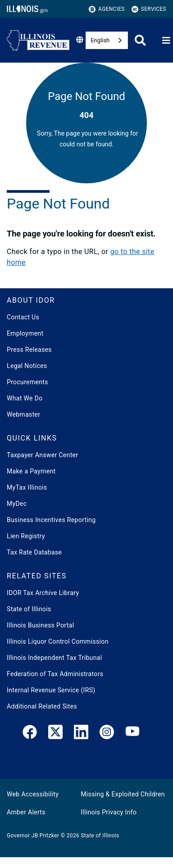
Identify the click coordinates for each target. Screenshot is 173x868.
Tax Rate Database (34, 552)
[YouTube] (132, 734)
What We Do (25, 398)
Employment (25, 333)
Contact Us (23, 317)
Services (149, 9)
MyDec (17, 504)
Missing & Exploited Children (123, 794)
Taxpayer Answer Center (42, 455)
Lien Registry (26, 536)
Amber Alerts (26, 812)
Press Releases (29, 350)
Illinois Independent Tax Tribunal (54, 658)
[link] (30, 734)
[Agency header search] (140, 40)
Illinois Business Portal (41, 625)
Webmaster (23, 414)
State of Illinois (29, 609)
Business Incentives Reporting (51, 520)
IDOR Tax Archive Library (43, 593)
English (100, 40)
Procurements (27, 382)
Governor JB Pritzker (33, 836)
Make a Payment (31, 471)
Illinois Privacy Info (109, 812)
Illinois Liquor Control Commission (58, 641)
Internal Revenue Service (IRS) (51, 690)
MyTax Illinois (27, 487)
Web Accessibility (33, 794)
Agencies (107, 9)
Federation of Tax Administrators (55, 674)
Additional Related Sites (42, 706)
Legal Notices (27, 366)
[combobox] (107, 40)
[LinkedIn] (81, 734)
